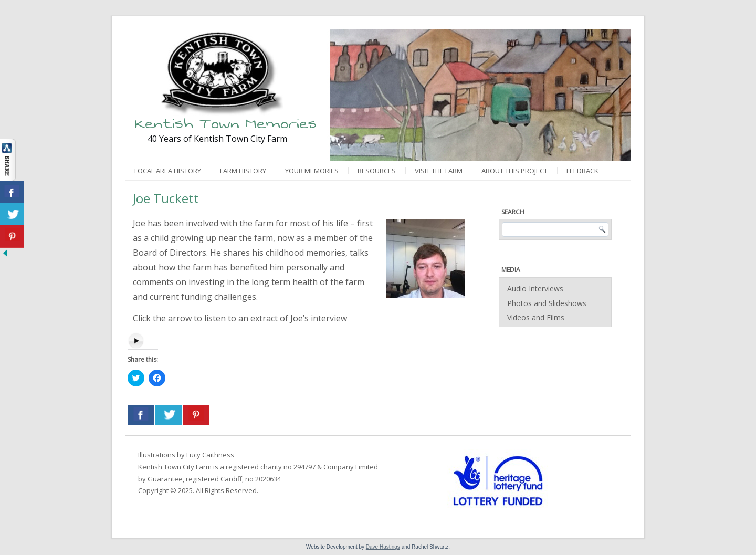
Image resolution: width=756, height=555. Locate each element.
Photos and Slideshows (547, 303)
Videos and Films (536, 317)
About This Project (514, 171)
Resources (377, 171)
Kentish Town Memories (226, 124)
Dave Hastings (383, 547)
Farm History (243, 171)
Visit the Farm (439, 171)
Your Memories (312, 171)
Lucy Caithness (210, 455)
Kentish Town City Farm (175, 467)
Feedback (582, 171)
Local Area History (168, 171)
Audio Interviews (535, 289)
